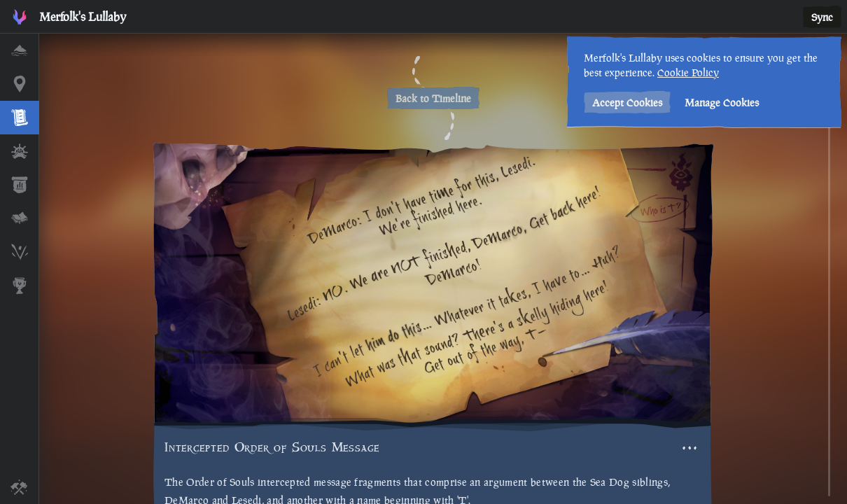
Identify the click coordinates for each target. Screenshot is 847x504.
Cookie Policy (685, 72)
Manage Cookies (718, 103)
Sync (822, 17)
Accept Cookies (624, 103)
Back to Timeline (433, 98)
